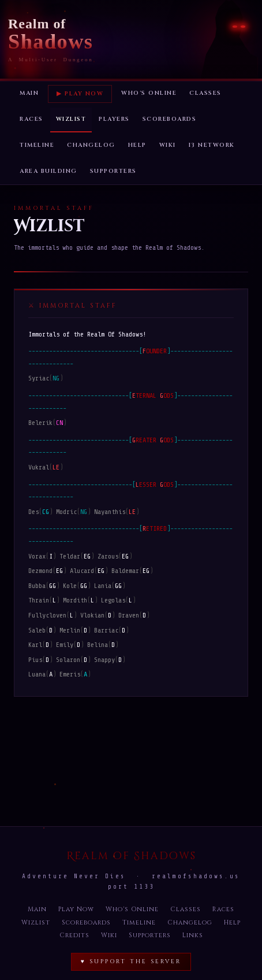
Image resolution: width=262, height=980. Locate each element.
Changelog (91, 145)
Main (29, 93)
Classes (205, 93)
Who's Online (149, 93)
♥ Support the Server (131, 961)
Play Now (76, 909)
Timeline (37, 145)
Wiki (168, 145)
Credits (74, 935)
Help (137, 145)
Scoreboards (170, 119)
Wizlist (71, 119)
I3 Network (212, 145)
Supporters (113, 171)
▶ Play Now (80, 94)
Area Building (48, 171)
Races (31, 119)
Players (114, 119)
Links (193, 935)
